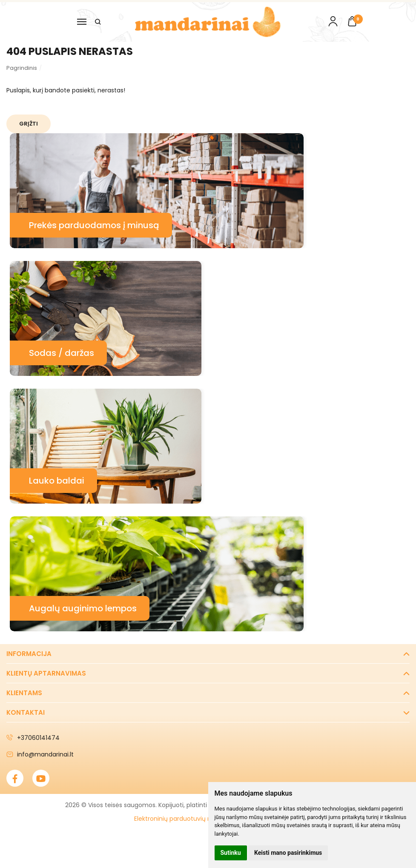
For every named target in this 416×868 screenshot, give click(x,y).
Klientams (24, 693)
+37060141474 (33, 738)
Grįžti (29, 124)
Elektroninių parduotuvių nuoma (182, 819)
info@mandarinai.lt (40, 754)
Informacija (29, 654)
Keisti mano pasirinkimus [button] (288, 853)
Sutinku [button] (231, 853)
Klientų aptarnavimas (46, 673)
